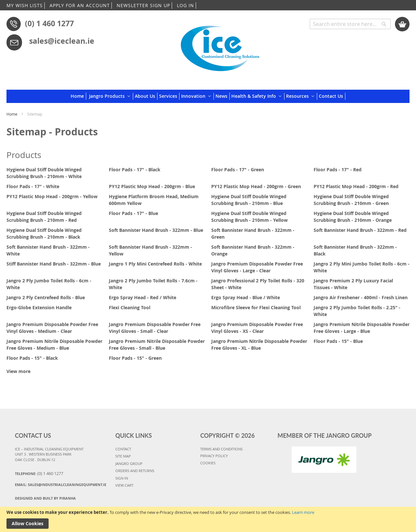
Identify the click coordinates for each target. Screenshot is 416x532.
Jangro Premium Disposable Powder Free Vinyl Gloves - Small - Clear (155, 328)
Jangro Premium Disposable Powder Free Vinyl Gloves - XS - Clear (257, 328)
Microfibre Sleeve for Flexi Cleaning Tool (256, 307)
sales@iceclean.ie (62, 41)
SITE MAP (123, 456)
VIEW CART (124, 485)
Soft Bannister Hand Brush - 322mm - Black (355, 250)
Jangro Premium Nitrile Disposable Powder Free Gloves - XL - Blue (259, 345)
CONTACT (123, 449)
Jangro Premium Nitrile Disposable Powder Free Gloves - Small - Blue (157, 345)
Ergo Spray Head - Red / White (143, 297)
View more (18, 371)
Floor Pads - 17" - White (33, 186)
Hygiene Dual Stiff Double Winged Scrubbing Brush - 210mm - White (44, 173)
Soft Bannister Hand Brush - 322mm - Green (253, 233)
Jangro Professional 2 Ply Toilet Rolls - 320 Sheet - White (258, 284)
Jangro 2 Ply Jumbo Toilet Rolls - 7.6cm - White (153, 284)
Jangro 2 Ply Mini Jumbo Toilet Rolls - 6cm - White (362, 267)
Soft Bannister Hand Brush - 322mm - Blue (156, 230)
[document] (208, 519)
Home (12, 114)
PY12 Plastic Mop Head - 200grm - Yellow (52, 196)
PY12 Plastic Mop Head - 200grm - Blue (152, 186)
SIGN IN (122, 478)
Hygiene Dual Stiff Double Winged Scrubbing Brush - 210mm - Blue (249, 200)
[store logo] (220, 46)
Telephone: (39, 473)
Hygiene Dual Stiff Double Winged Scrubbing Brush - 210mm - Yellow (249, 217)
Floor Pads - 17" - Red (338, 170)
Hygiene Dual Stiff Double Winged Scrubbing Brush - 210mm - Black (44, 233)
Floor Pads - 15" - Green (135, 358)
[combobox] (350, 24)
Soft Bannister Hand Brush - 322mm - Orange (253, 250)
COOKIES (208, 463)
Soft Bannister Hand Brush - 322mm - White (48, 250)
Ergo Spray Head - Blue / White (246, 297)
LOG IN (185, 5)
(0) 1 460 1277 (49, 23)
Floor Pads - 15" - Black (32, 358)
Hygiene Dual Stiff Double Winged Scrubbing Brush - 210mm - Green (351, 200)
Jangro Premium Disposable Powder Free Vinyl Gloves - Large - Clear (257, 267)
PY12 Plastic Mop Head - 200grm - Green (256, 186)
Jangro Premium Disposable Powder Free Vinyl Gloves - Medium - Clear (52, 328)
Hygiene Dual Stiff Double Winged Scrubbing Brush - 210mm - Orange (353, 217)
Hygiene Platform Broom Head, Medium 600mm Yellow (154, 200)
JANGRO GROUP (129, 464)
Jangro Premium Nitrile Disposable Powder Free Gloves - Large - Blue (362, 328)
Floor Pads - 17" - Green (238, 170)
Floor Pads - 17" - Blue (133, 213)
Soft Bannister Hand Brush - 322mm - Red (360, 230)
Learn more (303, 512)
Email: (61, 485)
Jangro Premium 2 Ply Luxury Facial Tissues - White (353, 284)
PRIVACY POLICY (214, 456)
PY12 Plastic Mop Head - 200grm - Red (356, 186)
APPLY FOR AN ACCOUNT (80, 5)
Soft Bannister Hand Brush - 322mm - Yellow (150, 250)
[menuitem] (78, 96)
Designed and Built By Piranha (45, 498)
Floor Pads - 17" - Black (135, 170)
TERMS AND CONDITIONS (221, 449)
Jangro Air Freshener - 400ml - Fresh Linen (361, 297)
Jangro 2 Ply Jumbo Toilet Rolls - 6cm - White (49, 284)
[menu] (208, 96)
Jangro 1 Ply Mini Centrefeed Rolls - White (155, 264)
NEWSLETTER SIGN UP (143, 5)
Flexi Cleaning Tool (130, 307)
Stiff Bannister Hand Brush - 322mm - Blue (54, 264)
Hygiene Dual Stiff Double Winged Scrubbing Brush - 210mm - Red (44, 217)
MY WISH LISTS (25, 5)
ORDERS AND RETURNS (135, 471)
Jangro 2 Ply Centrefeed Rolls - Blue (46, 297)
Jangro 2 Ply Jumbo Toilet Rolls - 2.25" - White (357, 311)
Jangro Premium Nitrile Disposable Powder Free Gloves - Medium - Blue (54, 345)
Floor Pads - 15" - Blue (338, 341)
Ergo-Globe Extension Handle (39, 307)
